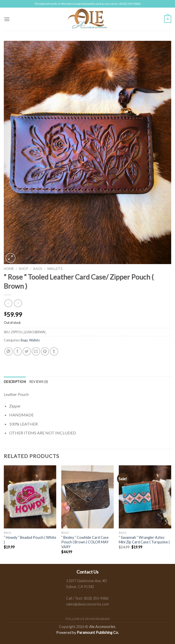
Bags (38, 269)
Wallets (55, 269)
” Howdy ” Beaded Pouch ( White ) (30, 540)
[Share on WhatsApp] (8, 351)
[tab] (15, 382)
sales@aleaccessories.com (87, 604)
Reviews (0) (39, 382)
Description (15, 382)
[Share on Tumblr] (54, 351)
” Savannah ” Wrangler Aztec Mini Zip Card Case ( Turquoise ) (144, 540)
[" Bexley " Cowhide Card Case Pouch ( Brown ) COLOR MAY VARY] (87, 497)
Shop (24, 269)
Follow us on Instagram (87, 619)
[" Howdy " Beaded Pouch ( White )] (30, 497)
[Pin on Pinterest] (45, 351)
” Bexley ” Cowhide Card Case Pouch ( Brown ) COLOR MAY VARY (85, 542)
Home (9, 269)
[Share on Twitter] (27, 351)
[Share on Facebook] (18, 351)
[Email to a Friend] (36, 351)
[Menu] (7, 19)
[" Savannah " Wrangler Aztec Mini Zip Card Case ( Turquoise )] (145, 497)
